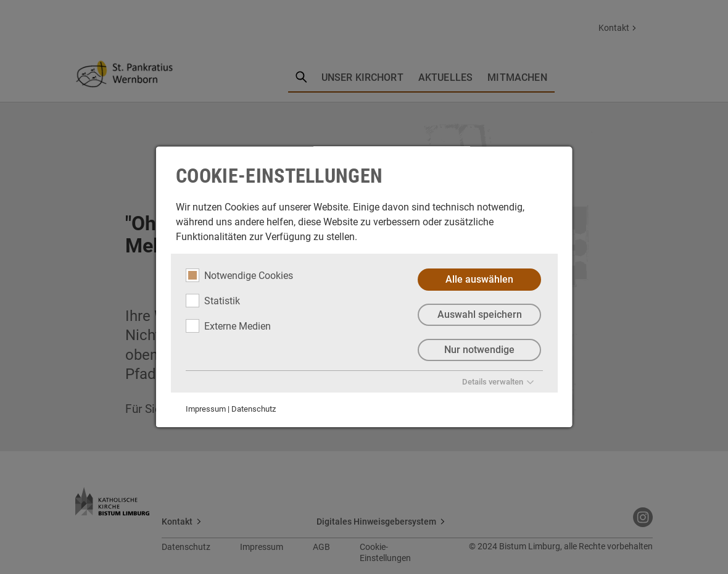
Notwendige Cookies (239, 275)
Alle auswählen (479, 279)
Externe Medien (228, 326)
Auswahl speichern (479, 314)
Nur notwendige (479, 350)
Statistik (213, 301)
